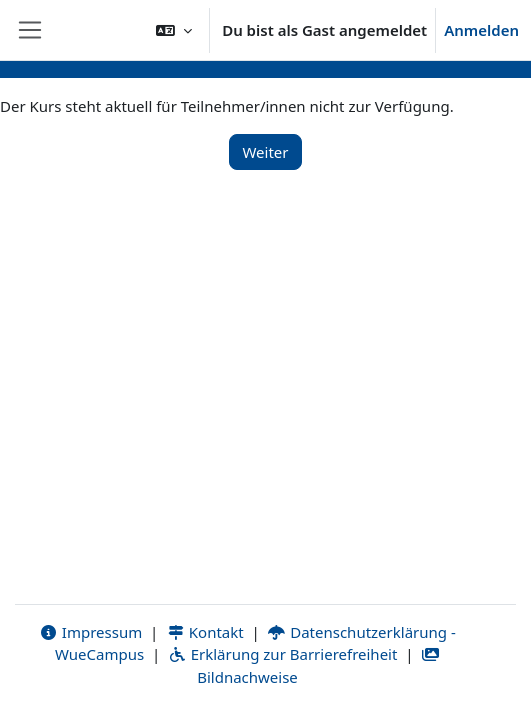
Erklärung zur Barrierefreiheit (282, 654)
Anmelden (481, 30)
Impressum (90, 632)
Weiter (265, 152)
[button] (174, 30)
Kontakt (205, 632)
